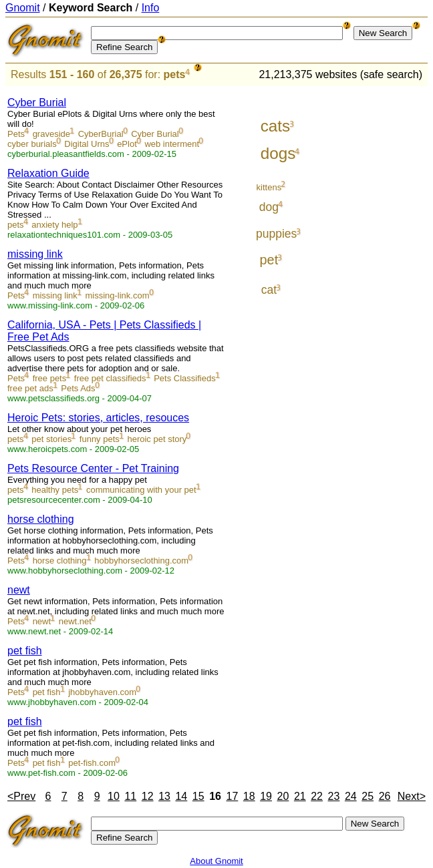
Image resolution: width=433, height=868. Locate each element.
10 (114, 796)
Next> (412, 796)
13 (164, 796)
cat (269, 290)
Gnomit (23, 8)
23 (334, 796)
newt (19, 590)
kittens (269, 187)
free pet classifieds (110, 378)
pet (269, 260)
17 (233, 796)
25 (368, 796)
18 (249, 796)
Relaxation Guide (48, 173)
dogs (278, 153)
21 (300, 796)
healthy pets (55, 490)
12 (148, 796)
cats (276, 126)
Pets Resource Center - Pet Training (93, 468)
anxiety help (54, 225)
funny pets (100, 439)
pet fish (25, 651)
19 (266, 796)
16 (215, 796)
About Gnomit (216, 861)
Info (151, 8)
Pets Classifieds (184, 378)
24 (351, 796)
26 (385, 796)
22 (317, 796)
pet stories (51, 439)
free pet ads (30, 388)
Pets (16, 134)
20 (283, 796)
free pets (50, 378)
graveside (51, 134)
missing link (35, 254)
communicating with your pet (141, 490)
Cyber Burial (37, 102)
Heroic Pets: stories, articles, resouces (98, 418)
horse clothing (41, 519)
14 (181, 796)
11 (130, 796)
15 (198, 796)
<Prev (21, 796)
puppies (276, 234)
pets (175, 74)
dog (269, 207)
